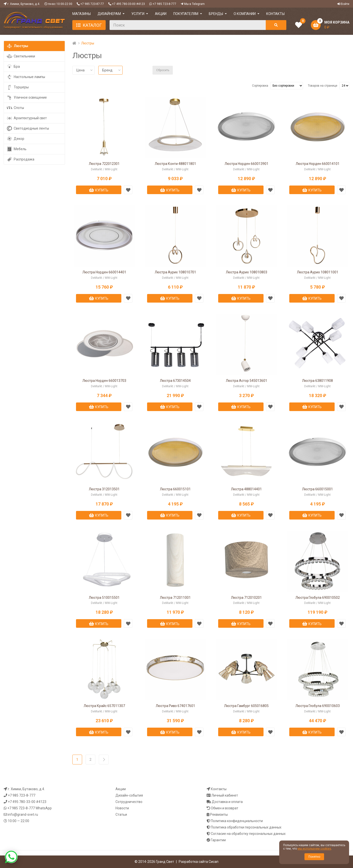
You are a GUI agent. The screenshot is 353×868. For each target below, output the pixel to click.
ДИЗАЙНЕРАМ (109, 14)
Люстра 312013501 (104, 489)
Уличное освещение (27, 98)
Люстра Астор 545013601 (246, 381)
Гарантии (218, 840)
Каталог (92, 25)
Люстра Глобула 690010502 (318, 598)
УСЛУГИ (138, 14)
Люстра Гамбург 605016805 (246, 706)
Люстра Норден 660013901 (246, 164)
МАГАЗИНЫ (82, 14)
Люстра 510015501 (104, 598)
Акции (121, 789)
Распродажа (20, 159)
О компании (245, 14)
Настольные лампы (26, 77)
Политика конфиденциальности (237, 821)
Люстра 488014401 (246, 489)
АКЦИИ (161, 14)
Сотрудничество (129, 802)
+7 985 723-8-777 (164, 4)
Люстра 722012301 (104, 164)
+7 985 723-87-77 (92, 4)
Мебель (16, 149)
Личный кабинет (225, 795)
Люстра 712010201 (246, 598)
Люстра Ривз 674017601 (175, 706)
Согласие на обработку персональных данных (248, 834)
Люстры (17, 46)
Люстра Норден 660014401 (104, 272)
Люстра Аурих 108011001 (318, 272)
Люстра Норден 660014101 (318, 164)
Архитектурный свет (27, 118)
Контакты (219, 789)
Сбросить (163, 70)
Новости (122, 808)
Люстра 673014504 (175, 381)
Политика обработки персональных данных (246, 827)
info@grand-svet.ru (23, 815)
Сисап (214, 862)
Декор (15, 139)
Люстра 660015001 (317, 489)
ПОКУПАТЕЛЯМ (186, 14)
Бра (13, 67)
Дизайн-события (129, 795)
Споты (15, 108)
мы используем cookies (314, 849)
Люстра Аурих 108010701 (175, 272)
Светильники (21, 56)
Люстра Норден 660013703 (104, 381)
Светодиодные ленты (28, 128)
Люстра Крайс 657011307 (104, 706)
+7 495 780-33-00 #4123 (128, 4)
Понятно (314, 857)
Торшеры (18, 87)
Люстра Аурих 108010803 (246, 272)
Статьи (121, 815)
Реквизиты (219, 815)
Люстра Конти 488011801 (175, 164)
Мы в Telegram (194, 4)
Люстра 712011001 (175, 598)
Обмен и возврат (225, 808)
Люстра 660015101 (175, 489)
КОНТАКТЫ (275, 14)
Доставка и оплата (227, 802)
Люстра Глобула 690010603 (318, 706)
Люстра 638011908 (317, 381)
